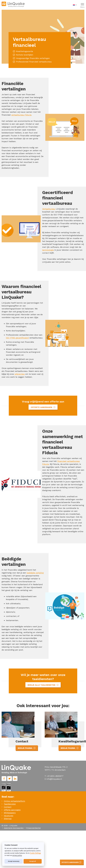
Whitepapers (10, 813)
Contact (8, 807)
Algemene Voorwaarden (14, 828)
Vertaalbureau (49, 209)
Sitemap (8, 819)
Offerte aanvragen (12, 810)
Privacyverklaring (33, 828)
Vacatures (8, 816)
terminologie (48, 250)
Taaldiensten (10, 804)
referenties (20, 374)
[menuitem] (75, 5)
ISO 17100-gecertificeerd (17, 338)
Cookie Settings (35, 853)
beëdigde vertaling (35, 573)
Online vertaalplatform (14, 801)
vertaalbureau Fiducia (21, 115)
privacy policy (17, 855)
